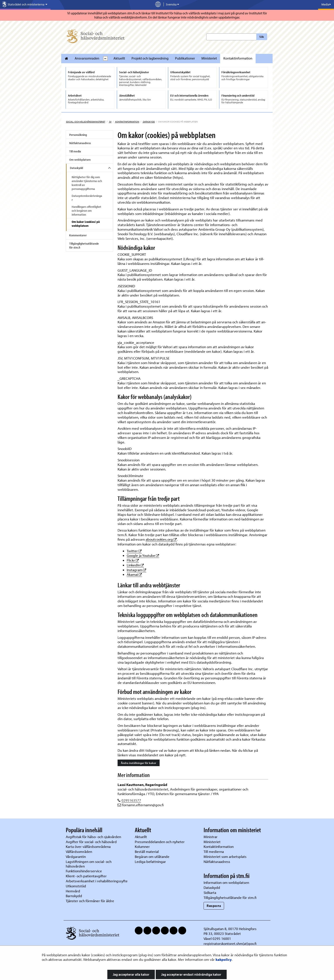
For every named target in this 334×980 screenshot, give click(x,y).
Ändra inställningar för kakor (138, 763)
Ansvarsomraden (87, 58)
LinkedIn (135, 565)
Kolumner (142, 846)
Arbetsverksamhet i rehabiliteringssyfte (97, 881)
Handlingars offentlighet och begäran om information (86, 211)
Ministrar (211, 837)
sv (110, 122)
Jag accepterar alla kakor (131, 974)
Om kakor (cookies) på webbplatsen (86, 224)
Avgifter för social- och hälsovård (91, 842)
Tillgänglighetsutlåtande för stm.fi (84, 245)
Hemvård (73, 891)
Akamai (134, 574)
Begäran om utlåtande (152, 856)
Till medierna (214, 851)
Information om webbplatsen (226, 882)
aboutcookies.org (161, 539)
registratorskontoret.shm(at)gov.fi (230, 943)
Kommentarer (78, 235)
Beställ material (147, 851)
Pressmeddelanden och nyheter (160, 842)
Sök (262, 37)
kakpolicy (224, 959)
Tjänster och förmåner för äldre (90, 901)
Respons (214, 906)
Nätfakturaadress (80, 143)
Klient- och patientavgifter (86, 876)
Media (326, 4)
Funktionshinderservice (84, 871)
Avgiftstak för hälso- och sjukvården (93, 837)
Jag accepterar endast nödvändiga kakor (191, 974)
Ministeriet (209, 58)
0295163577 (131, 800)
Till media (75, 151)
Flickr (133, 560)
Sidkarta (210, 892)
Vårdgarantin (76, 856)
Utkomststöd (76, 886)
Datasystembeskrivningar (87, 198)
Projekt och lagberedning (150, 58)
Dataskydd (149, 122)
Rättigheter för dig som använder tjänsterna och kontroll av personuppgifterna (87, 183)
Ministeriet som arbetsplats (225, 856)
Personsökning (78, 135)
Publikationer (185, 58)
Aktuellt (119, 58)
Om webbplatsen (80, 160)
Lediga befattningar (150, 862)
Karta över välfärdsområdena (88, 846)
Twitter (134, 551)
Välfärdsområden (79, 851)
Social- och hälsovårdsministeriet (86, 122)
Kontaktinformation (238, 58)
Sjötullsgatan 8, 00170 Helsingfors (230, 929)
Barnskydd (74, 896)
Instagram (137, 570)
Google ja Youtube (143, 555)
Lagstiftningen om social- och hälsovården (89, 864)
